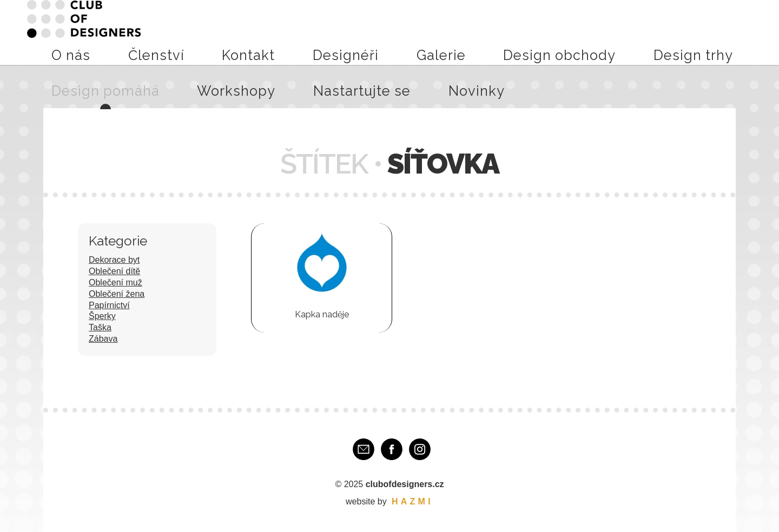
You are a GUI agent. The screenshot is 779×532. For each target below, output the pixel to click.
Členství (247, 32)
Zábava (103, 339)
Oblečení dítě (114, 271)
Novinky (737, 32)
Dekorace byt (114, 260)
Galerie (375, 32)
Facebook (392, 449)
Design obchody (431, 32)
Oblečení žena (117, 294)
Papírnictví (109, 305)
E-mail (364, 449)
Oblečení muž (115, 282)
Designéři (333, 32)
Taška (100, 327)
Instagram (420, 449)
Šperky (102, 316)
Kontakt (289, 32)
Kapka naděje (322, 314)
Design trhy (496, 32)
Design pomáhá (560, 32)
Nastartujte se (683, 32)
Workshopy (623, 32)
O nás (210, 32)
